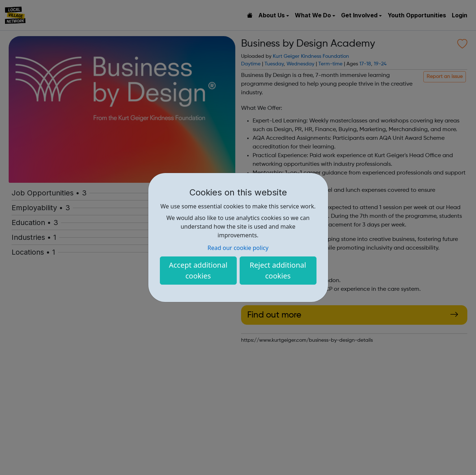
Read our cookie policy (238, 248)
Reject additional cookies (278, 270)
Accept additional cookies (198, 270)
